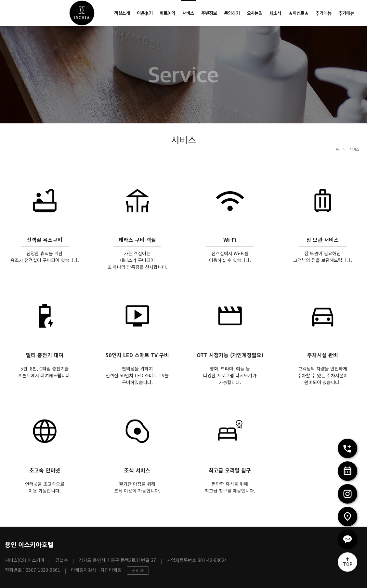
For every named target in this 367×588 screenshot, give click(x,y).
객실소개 (122, 13)
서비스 (188, 13)
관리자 (138, 570)
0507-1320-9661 (43, 570)
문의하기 (232, 13)
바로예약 (167, 13)
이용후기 (145, 13)
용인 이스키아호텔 (29, 544)
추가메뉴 (323, 13)
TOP (348, 564)
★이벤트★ (298, 13)
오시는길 (255, 13)
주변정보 (209, 13)
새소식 (275, 13)
